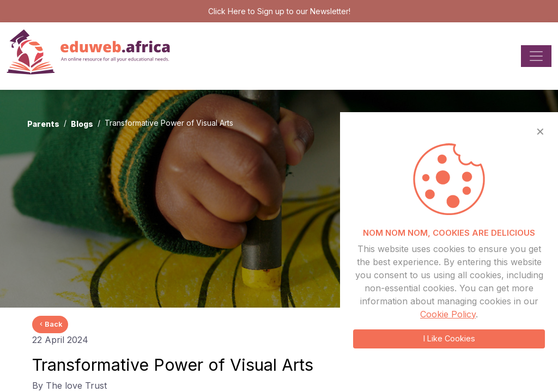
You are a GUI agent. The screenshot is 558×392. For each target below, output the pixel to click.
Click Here (227, 11)
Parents (43, 124)
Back (50, 324)
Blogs (82, 124)
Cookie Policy (448, 314)
